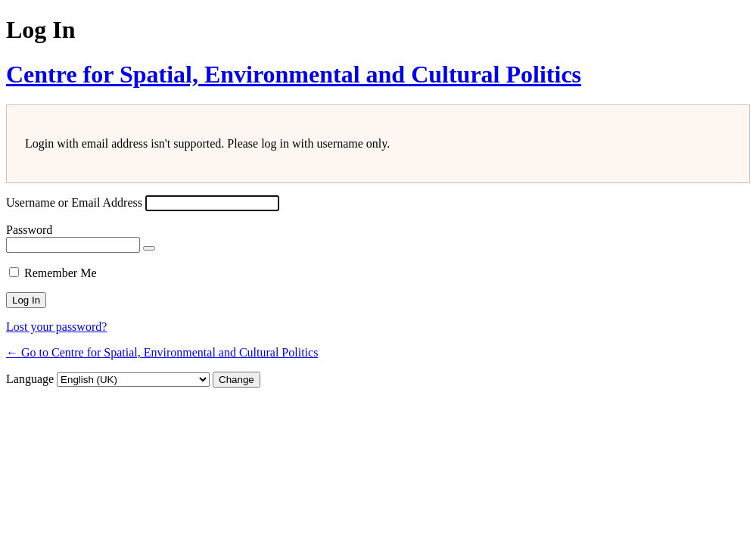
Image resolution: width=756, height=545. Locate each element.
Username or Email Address (74, 202)
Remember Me (61, 273)
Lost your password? (56, 327)
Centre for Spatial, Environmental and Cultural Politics (294, 74)
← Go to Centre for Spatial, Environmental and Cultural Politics (162, 352)
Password (29, 230)
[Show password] (149, 248)
